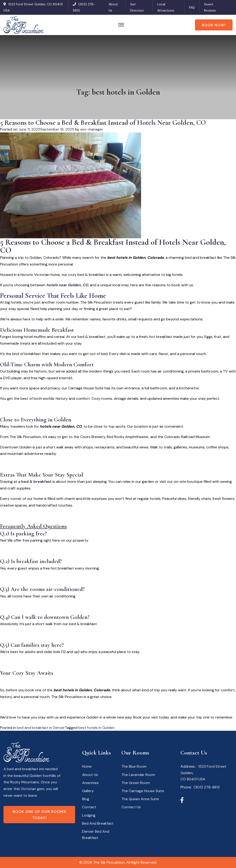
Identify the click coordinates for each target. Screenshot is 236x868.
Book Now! (214, 25)
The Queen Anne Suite (140, 799)
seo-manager (92, 129)
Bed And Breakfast (98, 823)
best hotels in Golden (96, 728)
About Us (90, 775)
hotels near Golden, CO (67, 285)
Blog (86, 799)
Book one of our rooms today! (39, 815)
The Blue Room (134, 766)
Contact (89, 807)
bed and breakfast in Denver (41, 728)
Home (87, 766)
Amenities (90, 783)
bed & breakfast (36, 482)
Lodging (89, 815)
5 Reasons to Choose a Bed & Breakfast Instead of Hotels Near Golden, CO (103, 123)
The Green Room (136, 783)
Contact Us (131, 807)
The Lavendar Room (138, 775)
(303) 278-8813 (207, 787)
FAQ (192, 7)
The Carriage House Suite (143, 791)
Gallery (88, 791)
